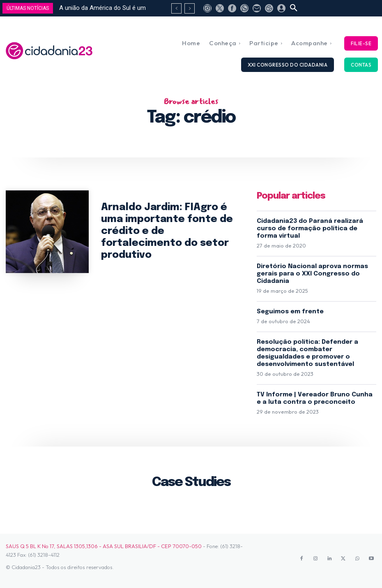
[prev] (176, 8)
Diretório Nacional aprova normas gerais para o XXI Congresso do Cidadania (312, 274)
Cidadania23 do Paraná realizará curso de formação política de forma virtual (310, 229)
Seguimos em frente (290, 312)
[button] (294, 8)
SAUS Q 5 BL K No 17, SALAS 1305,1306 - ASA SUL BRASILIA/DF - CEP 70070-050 (104, 546)
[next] (190, 8)
